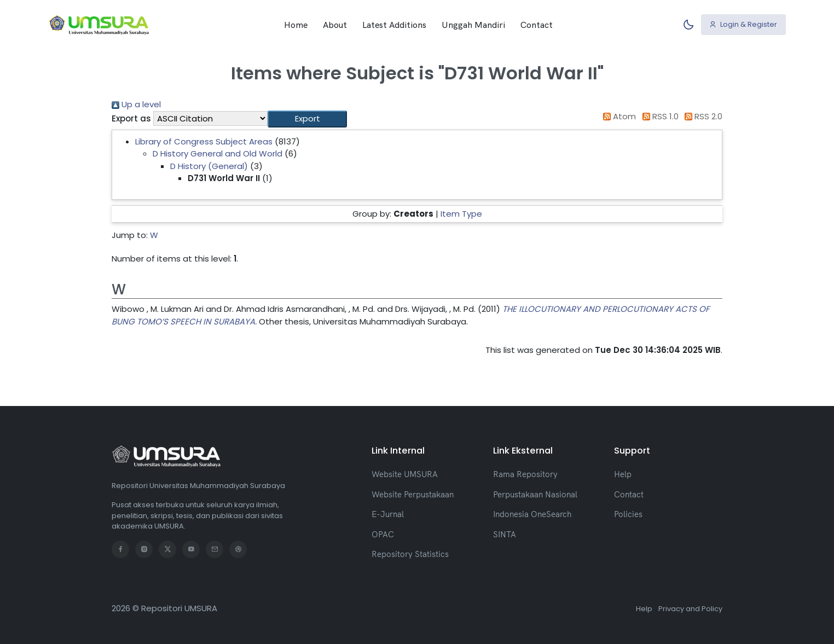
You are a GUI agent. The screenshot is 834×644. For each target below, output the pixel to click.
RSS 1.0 (658, 116)
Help (623, 474)
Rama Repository (525, 474)
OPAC (383, 534)
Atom (618, 116)
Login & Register (743, 24)
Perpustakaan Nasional (535, 494)
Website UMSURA (405, 474)
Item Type (461, 214)
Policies (628, 514)
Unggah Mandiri (473, 25)
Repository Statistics (410, 554)
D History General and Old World (218, 153)
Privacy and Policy (690, 609)
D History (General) (209, 166)
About (335, 25)
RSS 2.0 (702, 116)
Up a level (136, 104)
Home (296, 25)
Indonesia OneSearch (532, 514)
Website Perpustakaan (413, 494)
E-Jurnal (388, 514)
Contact (537, 25)
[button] (307, 119)
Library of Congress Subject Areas (204, 141)
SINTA (505, 534)
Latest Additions (394, 25)
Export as (131, 118)
